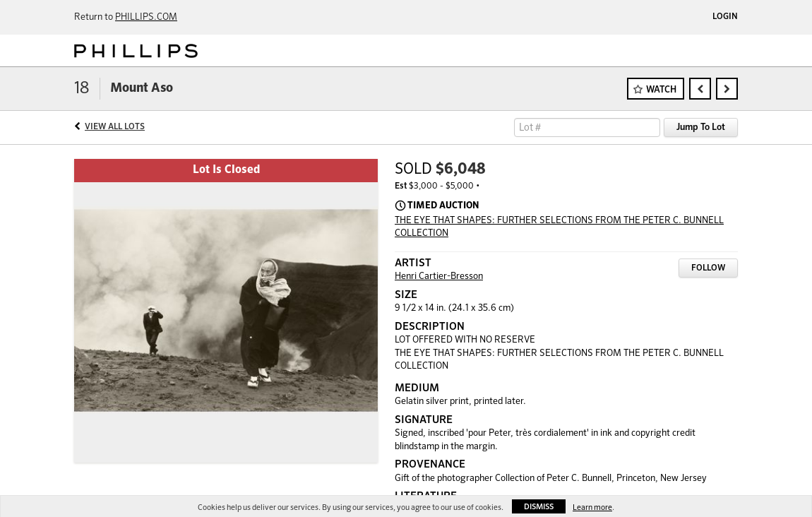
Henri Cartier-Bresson (439, 277)
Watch (661, 90)
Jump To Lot (701, 127)
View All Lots (115, 127)
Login (725, 17)
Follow (708, 268)
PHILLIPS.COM (146, 17)
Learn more (592, 507)
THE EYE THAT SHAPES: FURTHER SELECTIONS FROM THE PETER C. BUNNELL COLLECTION (559, 227)
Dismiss (539, 507)
